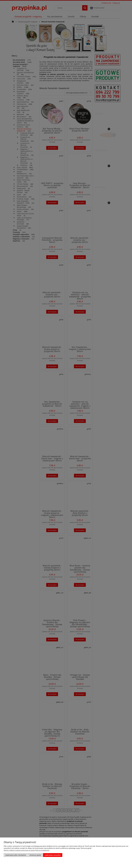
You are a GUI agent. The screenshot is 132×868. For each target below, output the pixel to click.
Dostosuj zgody (35, 855)
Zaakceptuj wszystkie (53, 855)
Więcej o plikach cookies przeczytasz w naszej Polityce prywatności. (27, 850)
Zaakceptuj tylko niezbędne (16, 855)
